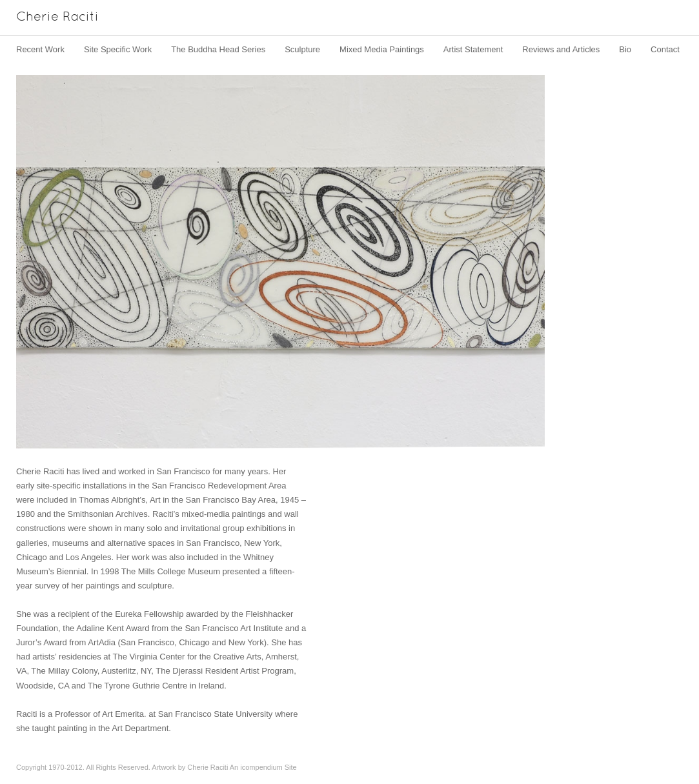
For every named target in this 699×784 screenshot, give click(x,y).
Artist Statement (473, 49)
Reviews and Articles (561, 49)
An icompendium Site (263, 767)
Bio (625, 49)
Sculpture (302, 49)
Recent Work (40, 49)
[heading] (49, 18)
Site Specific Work (118, 49)
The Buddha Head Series (218, 49)
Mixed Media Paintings (382, 49)
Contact (665, 49)
